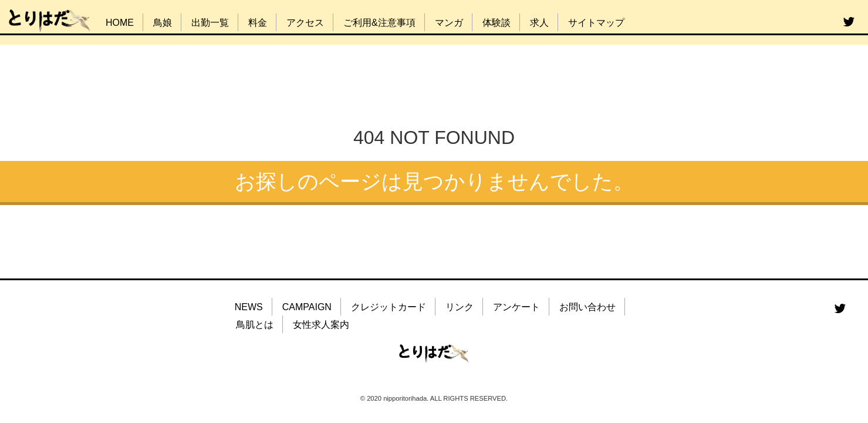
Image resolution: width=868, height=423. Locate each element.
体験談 (497, 23)
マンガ (449, 23)
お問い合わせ (587, 307)
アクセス (305, 23)
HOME (120, 23)
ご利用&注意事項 (379, 23)
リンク (460, 307)
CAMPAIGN (307, 307)
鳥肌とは (255, 325)
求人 (539, 23)
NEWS (249, 307)
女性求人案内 (321, 325)
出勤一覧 (210, 23)
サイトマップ (596, 23)
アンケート (516, 307)
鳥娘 (163, 23)
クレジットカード (389, 307)
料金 (258, 23)
